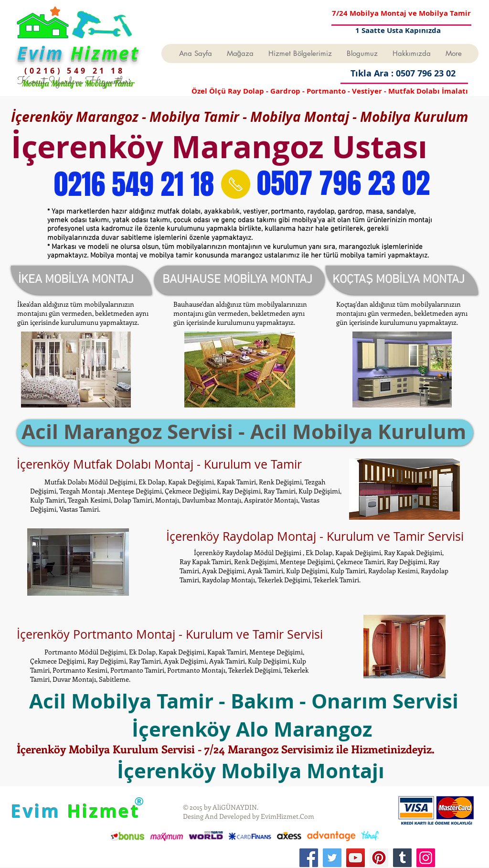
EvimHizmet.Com (287, 816)
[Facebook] (309, 858)
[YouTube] (356, 858)
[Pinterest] (379, 858)
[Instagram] (426, 858)
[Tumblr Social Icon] (402, 858)
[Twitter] (332, 858)
